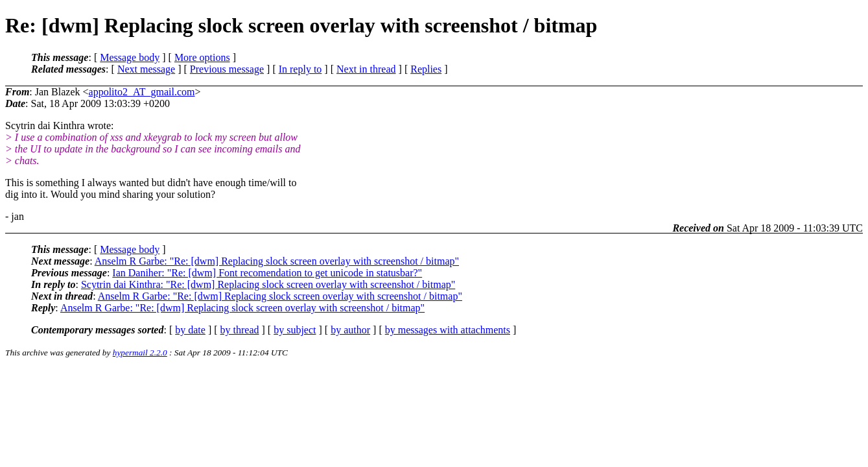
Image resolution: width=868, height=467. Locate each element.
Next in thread (366, 69)
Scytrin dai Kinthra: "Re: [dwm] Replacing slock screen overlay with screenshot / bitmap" (268, 284)
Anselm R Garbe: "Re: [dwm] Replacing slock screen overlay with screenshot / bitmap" (277, 261)
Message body (130, 57)
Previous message (227, 69)
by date (190, 330)
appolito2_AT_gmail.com (142, 92)
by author (350, 330)
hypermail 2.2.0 (140, 353)
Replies (426, 69)
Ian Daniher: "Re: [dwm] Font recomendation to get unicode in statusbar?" (267, 273)
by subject (295, 330)
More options (202, 57)
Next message (146, 69)
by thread (240, 330)
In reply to (300, 69)
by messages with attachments (448, 330)
